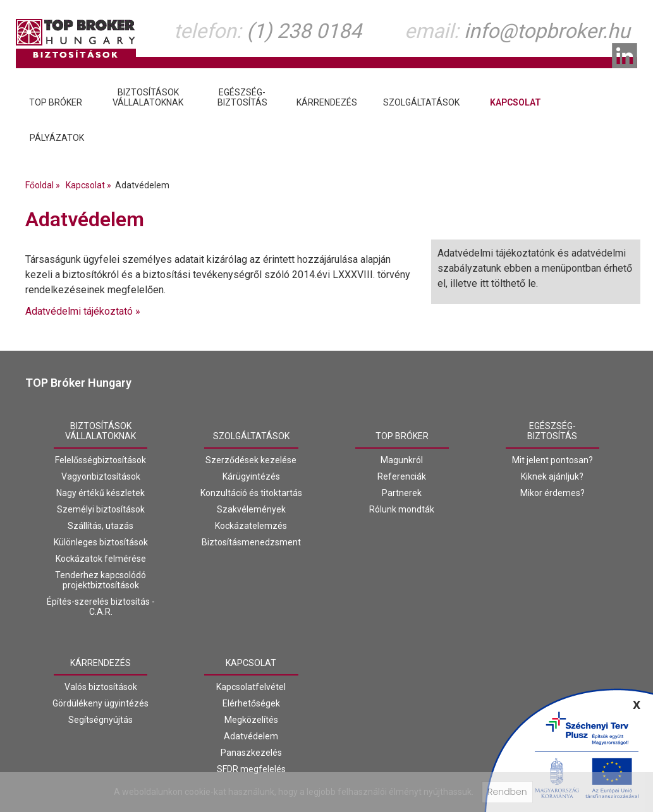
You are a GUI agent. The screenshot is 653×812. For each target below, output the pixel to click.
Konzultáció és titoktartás (251, 493)
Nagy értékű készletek (101, 493)
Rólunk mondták (402, 509)
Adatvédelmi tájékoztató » (83, 311)
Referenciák (402, 476)
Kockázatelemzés (251, 526)
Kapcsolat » (90, 185)
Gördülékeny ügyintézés (101, 703)
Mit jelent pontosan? (552, 460)
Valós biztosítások (101, 687)
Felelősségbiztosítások (101, 460)
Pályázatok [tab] (57, 138)
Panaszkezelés (251, 753)
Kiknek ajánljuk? (552, 476)
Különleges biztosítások (101, 542)
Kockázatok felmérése (101, 559)
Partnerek (402, 493)
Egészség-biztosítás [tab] (242, 97)
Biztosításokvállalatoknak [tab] (148, 97)
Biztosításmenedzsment (251, 542)
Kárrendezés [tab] (327, 102)
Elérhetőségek (251, 703)
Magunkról (402, 460)
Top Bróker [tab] (56, 102)
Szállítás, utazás (101, 526)
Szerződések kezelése (251, 460)
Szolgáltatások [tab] (421, 102)
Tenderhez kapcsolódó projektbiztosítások (101, 580)
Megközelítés (251, 720)
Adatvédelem (251, 736)
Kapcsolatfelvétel (251, 687)
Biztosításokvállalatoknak (101, 431)
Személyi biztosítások (101, 509)
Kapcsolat (251, 663)
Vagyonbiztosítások (101, 476)
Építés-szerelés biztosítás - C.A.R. (101, 607)
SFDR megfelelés (251, 769)
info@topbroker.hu (547, 31)
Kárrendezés (101, 663)
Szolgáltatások (251, 436)
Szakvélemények (251, 509)
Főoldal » (45, 185)
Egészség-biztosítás (552, 431)
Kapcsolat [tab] (516, 102)
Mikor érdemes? (552, 493)
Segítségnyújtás (101, 720)
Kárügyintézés (251, 476)
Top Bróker (402, 436)
